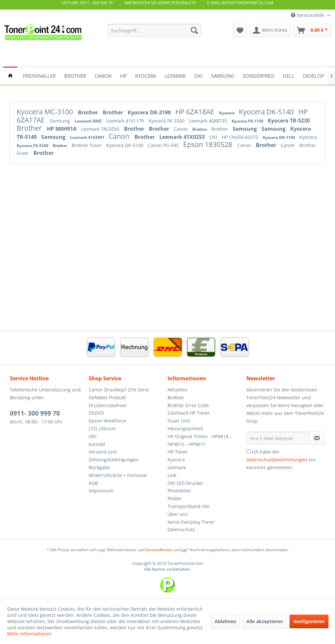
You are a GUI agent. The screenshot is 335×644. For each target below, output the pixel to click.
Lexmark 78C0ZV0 (101, 129)
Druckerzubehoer (108, 405)
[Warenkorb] (312, 30)
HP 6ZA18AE (196, 112)
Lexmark (177, 467)
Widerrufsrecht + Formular (118, 475)
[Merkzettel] (240, 30)
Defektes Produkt (107, 397)
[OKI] (198, 75)
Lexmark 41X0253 (183, 137)
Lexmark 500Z (89, 121)
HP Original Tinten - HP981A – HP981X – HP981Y (200, 440)
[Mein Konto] (270, 30)
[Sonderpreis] (259, 75)
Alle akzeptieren (265, 621)
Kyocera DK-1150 (279, 137)
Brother (89, 112)
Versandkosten (159, 550)
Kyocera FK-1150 (248, 121)
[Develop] (314, 75)
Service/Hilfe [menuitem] (308, 15)
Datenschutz (181, 529)
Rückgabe (99, 467)
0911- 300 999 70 (35, 413)
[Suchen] (194, 30)
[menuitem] (155, 30)
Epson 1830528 (209, 144)
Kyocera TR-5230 (289, 121)
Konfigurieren (309, 621)
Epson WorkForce (107, 421)
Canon (181, 129)
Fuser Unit (179, 421)
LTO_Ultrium (102, 429)
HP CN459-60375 (241, 137)
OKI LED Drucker (185, 483)
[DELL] (289, 75)
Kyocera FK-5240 (33, 146)
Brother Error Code (188, 405)
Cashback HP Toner (189, 413)
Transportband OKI (189, 506)
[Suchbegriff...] (155, 30)
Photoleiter (179, 491)
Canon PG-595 (164, 145)
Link (172, 475)
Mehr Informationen (29, 634)
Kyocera (227, 113)
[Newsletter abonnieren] (317, 438)
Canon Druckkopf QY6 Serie (119, 390)
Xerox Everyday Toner (191, 522)
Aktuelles (177, 390)
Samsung (61, 121)
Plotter (175, 498)
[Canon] (103, 75)
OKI (214, 137)
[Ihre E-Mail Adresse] (278, 438)
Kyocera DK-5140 (267, 112)
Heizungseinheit (185, 429)
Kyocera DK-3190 (150, 112)
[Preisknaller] (39, 75)
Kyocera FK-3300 (167, 121)
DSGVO (96, 413)
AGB (93, 483)
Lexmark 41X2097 (88, 137)
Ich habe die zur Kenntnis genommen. (281, 460)
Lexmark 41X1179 (126, 121)
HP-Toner (178, 452)
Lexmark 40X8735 (209, 121)
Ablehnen (225, 621)
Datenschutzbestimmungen (277, 460)
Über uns (178, 514)
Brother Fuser (87, 145)
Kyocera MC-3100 (46, 112)
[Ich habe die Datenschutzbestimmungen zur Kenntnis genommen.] (248, 451)
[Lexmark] (175, 75)
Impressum (101, 491)
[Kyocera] (146, 75)
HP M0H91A (62, 129)
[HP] (123, 75)
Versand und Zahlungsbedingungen (114, 456)
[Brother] (75, 75)
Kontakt (97, 444)
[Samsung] (223, 75)
